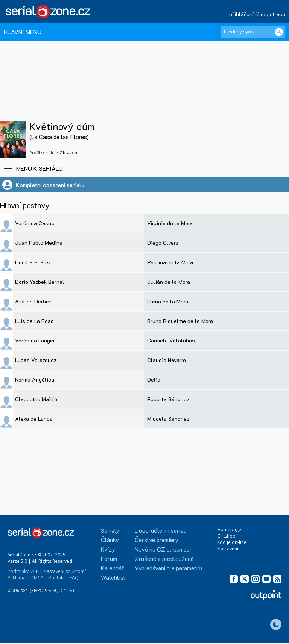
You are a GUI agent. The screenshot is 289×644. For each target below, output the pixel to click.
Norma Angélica (35, 380)
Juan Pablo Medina (39, 243)
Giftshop (226, 536)
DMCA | (39, 578)
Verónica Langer (35, 340)
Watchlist (113, 577)
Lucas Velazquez (36, 360)
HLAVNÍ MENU (23, 32)
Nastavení (228, 549)
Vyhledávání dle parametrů (168, 568)
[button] (144, 169)
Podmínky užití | (25, 571)
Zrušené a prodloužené (164, 558)
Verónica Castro (35, 223)
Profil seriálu (42, 152)
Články (110, 540)
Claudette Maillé (36, 399)
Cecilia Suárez (33, 262)
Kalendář (112, 568)
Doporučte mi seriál (160, 530)
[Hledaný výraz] (253, 32)
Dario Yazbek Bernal (40, 282)
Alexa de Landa (34, 419)
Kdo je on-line (232, 542)
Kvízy (108, 549)
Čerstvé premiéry (157, 540)
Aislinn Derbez (33, 301)
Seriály (110, 530)
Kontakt (57, 578)
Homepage (229, 530)
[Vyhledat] (279, 32)
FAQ (74, 578)
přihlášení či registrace (257, 14)
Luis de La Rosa (34, 321)
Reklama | (18, 578)
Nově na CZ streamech (164, 549)
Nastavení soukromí (65, 571)
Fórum (109, 558)
